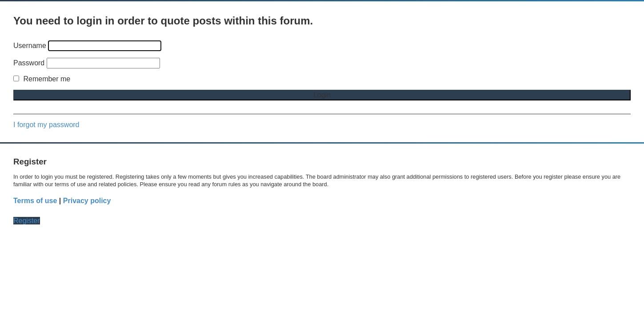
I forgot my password (46, 125)
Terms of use (35, 201)
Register (27, 221)
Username (30, 46)
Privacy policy (87, 201)
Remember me (42, 79)
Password (29, 63)
